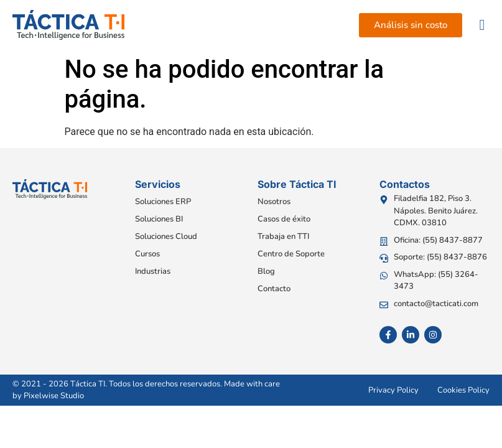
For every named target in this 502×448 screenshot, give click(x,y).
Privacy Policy (393, 390)
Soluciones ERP (163, 202)
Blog (266, 271)
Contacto (274, 289)
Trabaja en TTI (283, 236)
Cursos (147, 254)
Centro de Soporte (291, 254)
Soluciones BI (159, 219)
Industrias (153, 271)
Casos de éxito (284, 219)
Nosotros (274, 202)
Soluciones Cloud (166, 236)
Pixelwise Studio (54, 396)
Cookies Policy (463, 390)
